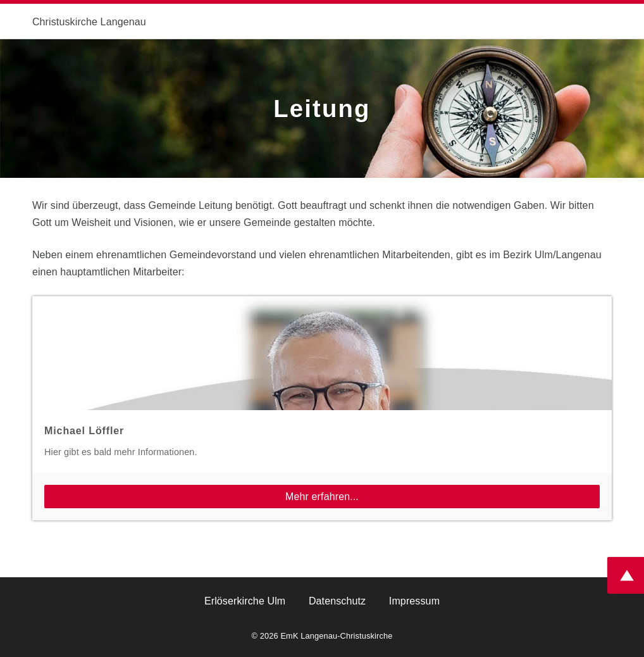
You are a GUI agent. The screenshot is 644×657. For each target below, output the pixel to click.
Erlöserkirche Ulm (245, 601)
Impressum (414, 601)
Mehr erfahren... (322, 497)
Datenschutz (337, 601)
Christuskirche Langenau (89, 22)
